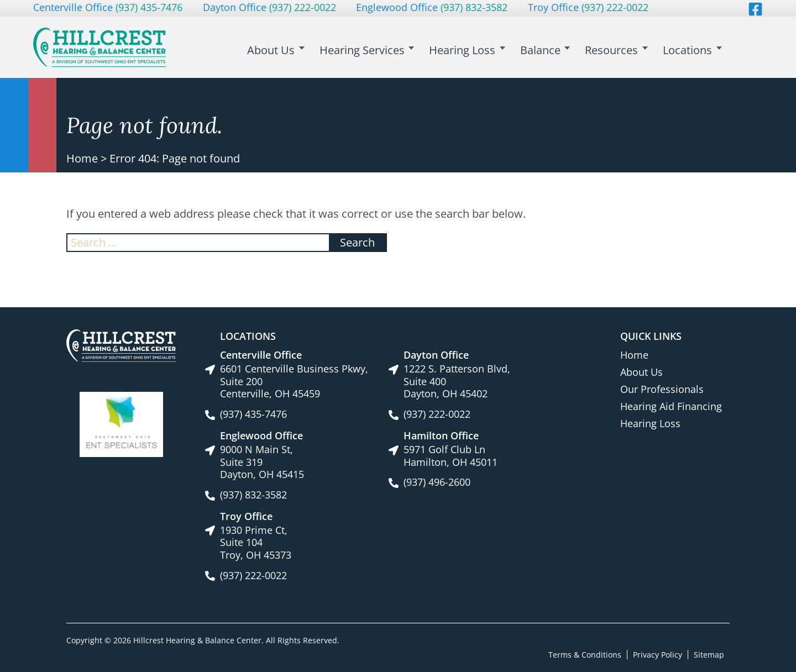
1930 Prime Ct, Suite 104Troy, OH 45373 (256, 543)
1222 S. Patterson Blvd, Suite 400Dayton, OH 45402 (457, 381)
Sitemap (709, 654)
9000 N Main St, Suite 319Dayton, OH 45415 (262, 462)
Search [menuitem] (746, 56)
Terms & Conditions (585, 654)
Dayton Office (269, 7)
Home (82, 158)
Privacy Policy (658, 654)
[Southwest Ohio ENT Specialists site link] (121, 423)
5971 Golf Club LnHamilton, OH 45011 (451, 456)
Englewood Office (432, 7)
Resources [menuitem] (615, 50)
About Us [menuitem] (285, 50)
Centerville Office (108, 7)
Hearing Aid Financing (671, 406)
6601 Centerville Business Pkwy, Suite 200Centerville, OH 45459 (294, 381)
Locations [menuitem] (688, 50)
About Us (641, 372)
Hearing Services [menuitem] (373, 50)
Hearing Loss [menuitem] (471, 50)
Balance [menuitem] (546, 50)
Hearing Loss (650, 423)
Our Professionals (662, 389)
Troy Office (588, 7)
